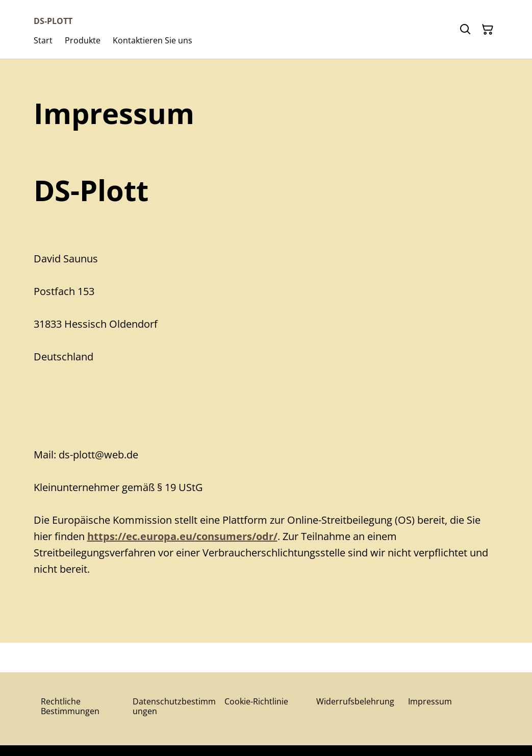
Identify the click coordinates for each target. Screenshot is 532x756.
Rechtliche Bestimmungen (70, 706)
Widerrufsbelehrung (355, 701)
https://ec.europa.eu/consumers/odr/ (182, 536)
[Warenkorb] (488, 30)
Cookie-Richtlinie (256, 701)
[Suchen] (465, 30)
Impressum (430, 701)
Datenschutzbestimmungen (174, 706)
